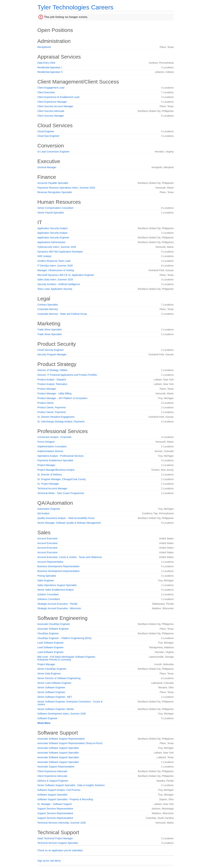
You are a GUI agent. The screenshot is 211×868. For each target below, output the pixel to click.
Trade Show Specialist (50, 330)
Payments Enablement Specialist (55, 460)
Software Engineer (47, 718)
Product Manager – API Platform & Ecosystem (62, 398)
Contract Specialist (48, 305)
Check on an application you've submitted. (60, 850)
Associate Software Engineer (53, 629)
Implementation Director (50, 451)
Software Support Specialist (52, 795)
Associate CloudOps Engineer (54, 624)
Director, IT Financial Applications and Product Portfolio (67, 375)
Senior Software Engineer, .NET (55, 697)
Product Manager (47, 389)
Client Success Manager (51, 116)
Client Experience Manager (52, 102)
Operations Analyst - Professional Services (61, 456)
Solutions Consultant (49, 599)
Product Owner (46, 403)
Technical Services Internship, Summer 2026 (62, 823)
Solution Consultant (48, 594)
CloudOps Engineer (48, 633)
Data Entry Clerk (46, 63)
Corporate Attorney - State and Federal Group (62, 314)
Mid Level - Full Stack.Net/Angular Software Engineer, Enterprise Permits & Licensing (67, 658)
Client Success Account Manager (55, 106)
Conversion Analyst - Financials (54, 437)
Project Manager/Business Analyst (56, 470)
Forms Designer (46, 442)
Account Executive (47, 538)
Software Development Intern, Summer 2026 (62, 714)
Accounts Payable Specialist (53, 183)
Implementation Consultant (52, 446)
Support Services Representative (55, 809)
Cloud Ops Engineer (48, 136)
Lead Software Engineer (50, 643)
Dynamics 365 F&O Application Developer (60, 252)
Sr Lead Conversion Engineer (53, 152)
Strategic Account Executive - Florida (57, 604)
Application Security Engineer (53, 238)
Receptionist (44, 47)
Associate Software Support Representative (61, 739)
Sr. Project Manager (48, 484)
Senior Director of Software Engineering (59, 678)
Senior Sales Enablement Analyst (55, 590)
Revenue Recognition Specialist (55, 192)
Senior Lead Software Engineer (54, 683)
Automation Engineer (49, 509)
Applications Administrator (51, 242)
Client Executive (46, 92)
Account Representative (50, 562)
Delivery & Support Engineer (53, 781)
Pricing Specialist (47, 576)
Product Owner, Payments (52, 407)
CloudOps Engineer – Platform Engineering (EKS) (64, 638)
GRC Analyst (44, 256)
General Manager (47, 167)
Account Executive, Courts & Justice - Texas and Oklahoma (70, 557)
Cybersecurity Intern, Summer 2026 (57, 247)
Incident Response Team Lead (54, 261)
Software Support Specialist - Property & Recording (65, 799)
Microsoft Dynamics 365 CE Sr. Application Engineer (66, 275)
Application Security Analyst (52, 228)
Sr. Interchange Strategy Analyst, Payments (61, 422)
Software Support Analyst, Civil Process (59, 790)
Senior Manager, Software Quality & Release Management (69, 523)
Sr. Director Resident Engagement (56, 417)
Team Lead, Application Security (55, 289)
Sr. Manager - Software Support (55, 804)
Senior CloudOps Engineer (52, 669)
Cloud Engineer (46, 131)
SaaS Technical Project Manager (55, 838)
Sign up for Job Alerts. (49, 861)
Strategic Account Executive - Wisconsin (59, 608)
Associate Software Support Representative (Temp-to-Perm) (70, 743)
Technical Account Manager (52, 488)
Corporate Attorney (48, 309)
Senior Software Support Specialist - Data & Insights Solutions (71, 785)
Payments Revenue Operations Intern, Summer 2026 (66, 188)
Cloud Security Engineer (51, 350)
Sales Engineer (46, 580)
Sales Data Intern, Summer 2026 (55, 280)
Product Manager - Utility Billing (54, 393)
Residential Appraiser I (50, 67)
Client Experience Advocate (52, 771)
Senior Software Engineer (51, 687)
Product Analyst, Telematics (52, 384)
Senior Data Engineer (49, 674)
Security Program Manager (52, 354)
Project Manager (46, 465)
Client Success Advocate (51, 111)
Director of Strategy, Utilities (52, 370)
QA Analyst (43, 513)
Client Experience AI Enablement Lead (58, 97)
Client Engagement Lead (51, 88)
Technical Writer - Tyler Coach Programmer (61, 493)
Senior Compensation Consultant (55, 208)
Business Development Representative (58, 566)
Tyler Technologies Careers (75, 7)
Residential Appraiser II (50, 72)
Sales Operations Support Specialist (57, 585)
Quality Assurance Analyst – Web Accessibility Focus (66, 518)
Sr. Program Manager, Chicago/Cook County (62, 479)
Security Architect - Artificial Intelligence (59, 284)
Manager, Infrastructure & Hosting (56, 270)
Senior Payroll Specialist (51, 213)
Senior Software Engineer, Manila (56, 709)
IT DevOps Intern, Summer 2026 (55, 266)
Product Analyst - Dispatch (52, 380)
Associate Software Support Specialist (58, 748)
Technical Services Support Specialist (58, 843)
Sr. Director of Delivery (50, 475)
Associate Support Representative (56, 767)
